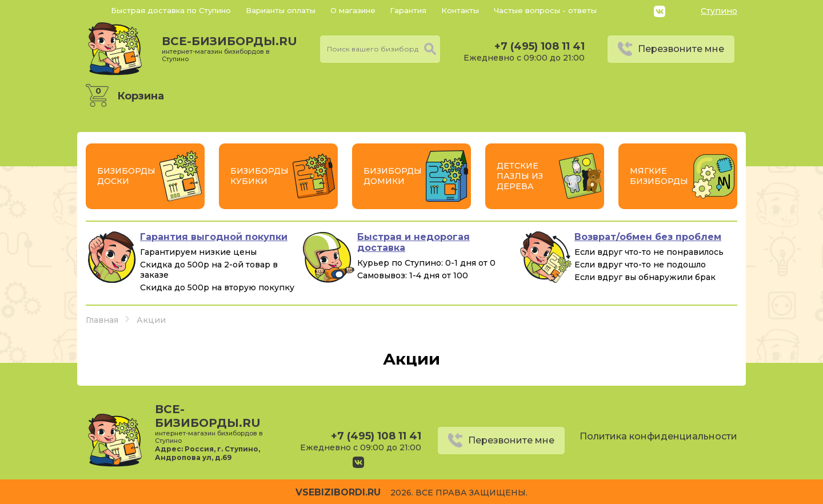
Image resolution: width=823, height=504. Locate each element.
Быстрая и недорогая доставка (414, 242)
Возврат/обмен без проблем (648, 237)
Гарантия (408, 10)
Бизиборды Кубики (259, 176)
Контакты (460, 10)
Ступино (719, 11)
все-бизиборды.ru (229, 49)
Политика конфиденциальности (658, 436)
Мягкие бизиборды (659, 176)
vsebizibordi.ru (338, 492)
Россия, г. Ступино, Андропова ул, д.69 (207, 453)
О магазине (353, 10)
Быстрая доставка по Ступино (171, 10)
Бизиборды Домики (393, 176)
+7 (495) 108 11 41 (540, 46)
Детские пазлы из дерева (520, 176)
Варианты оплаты (281, 10)
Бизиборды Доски (126, 176)
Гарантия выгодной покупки (214, 237)
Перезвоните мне (681, 49)
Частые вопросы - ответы (545, 10)
